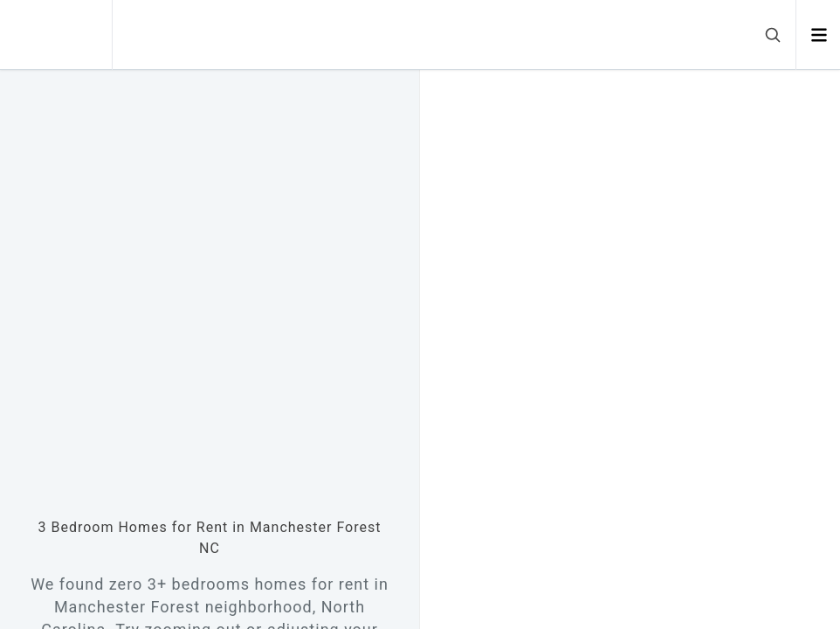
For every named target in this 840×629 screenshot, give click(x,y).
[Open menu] (819, 35)
